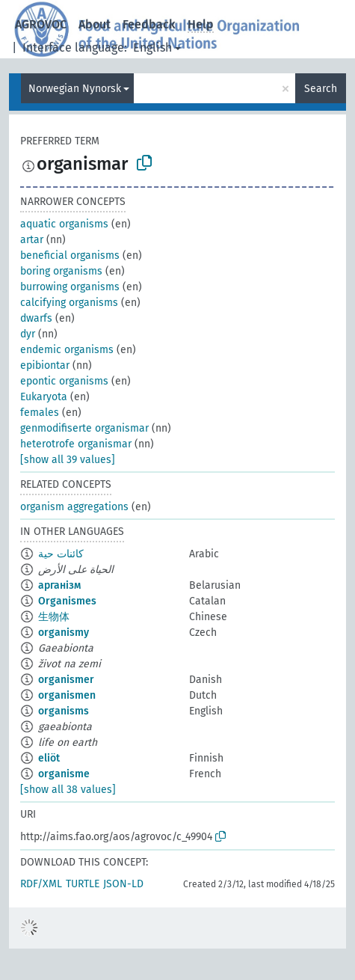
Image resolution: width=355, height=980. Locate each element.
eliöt (49, 758)
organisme (64, 774)
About (95, 24)
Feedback (149, 24)
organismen (67, 695)
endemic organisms (67, 350)
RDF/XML (41, 884)
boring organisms (61, 271)
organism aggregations (74, 507)
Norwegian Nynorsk (75, 89)
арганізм (59, 585)
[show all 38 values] (68, 790)
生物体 (54, 617)
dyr (28, 334)
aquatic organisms (64, 224)
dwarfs (36, 318)
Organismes (67, 601)
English (152, 48)
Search (321, 89)
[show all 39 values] (68, 460)
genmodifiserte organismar (84, 428)
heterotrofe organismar (76, 444)
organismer (66, 680)
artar (32, 240)
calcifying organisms (69, 303)
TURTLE (83, 884)
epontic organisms (64, 381)
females (40, 413)
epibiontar (45, 365)
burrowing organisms (70, 287)
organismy (64, 633)
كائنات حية (61, 554)
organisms (64, 711)
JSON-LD (123, 884)
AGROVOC (41, 24)
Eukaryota (44, 397)
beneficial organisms (70, 255)
